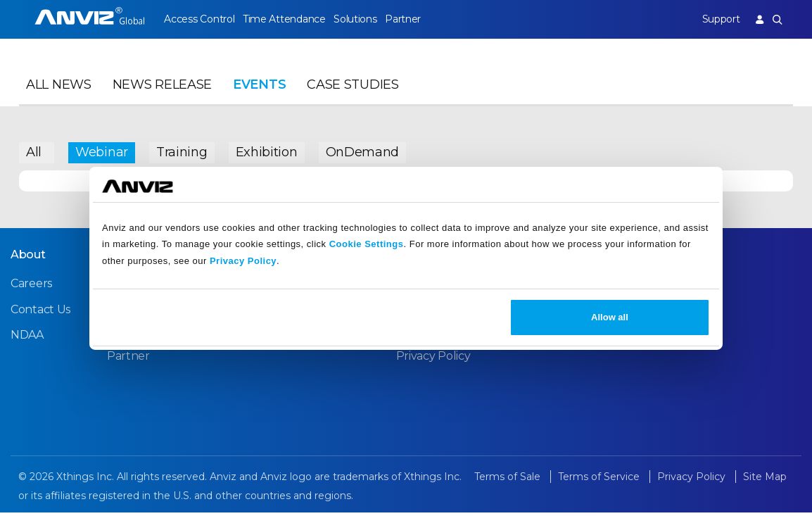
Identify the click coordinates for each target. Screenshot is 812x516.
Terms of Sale (509, 480)
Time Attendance (286, 19)
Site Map (765, 480)
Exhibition (267, 151)
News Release (162, 89)
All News (59, 89)
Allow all (610, 317)
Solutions (360, 19)
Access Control (199, 19)
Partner (410, 19)
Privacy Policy (243, 261)
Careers (31, 287)
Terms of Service (600, 480)
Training (182, 151)
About (28, 258)
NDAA (27, 338)
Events (259, 89)
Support (718, 19)
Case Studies (353, 89)
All (34, 151)
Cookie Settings (367, 244)
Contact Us (40, 312)
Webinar (102, 151)
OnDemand (363, 151)
